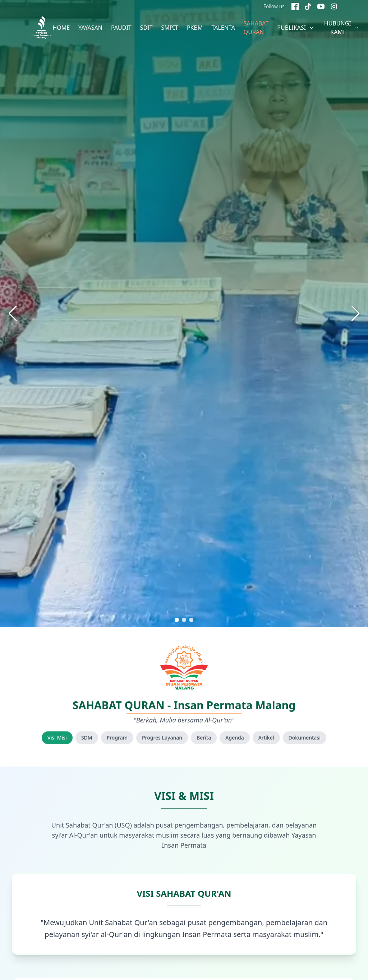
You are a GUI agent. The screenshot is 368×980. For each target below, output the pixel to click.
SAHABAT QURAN (256, 28)
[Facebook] (295, 6)
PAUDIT (121, 28)
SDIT (146, 28)
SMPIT (169, 28)
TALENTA (223, 28)
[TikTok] (308, 6)
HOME (61, 28)
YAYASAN (90, 28)
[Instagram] (334, 6)
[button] (177, 620)
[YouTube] (321, 6)
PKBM (195, 28)
